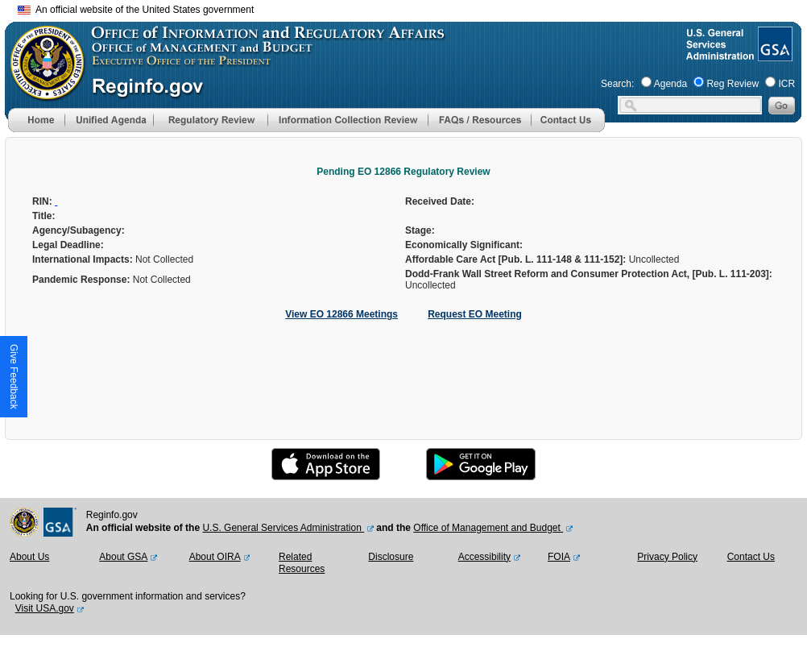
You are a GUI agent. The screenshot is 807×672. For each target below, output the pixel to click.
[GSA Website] (774, 55)
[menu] (109, 120)
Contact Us (751, 557)
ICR (786, 84)
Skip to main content (413, 8)
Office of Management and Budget (488, 528)
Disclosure (391, 557)
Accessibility (484, 557)
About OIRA (215, 557)
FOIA (559, 557)
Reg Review (733, 84)
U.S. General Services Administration (283, 528)
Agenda (670, 84)
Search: (617, 84)
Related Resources (302, 563)
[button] (109, 120)
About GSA (123, 557)
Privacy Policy (667, 557)
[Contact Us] (568, 129)
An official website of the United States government (136, 10)
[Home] (36, 129)
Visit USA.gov (45, 608)
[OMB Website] (42, 93)
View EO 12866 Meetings (341, 314)
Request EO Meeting (475, 314)
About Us (29, 557)
